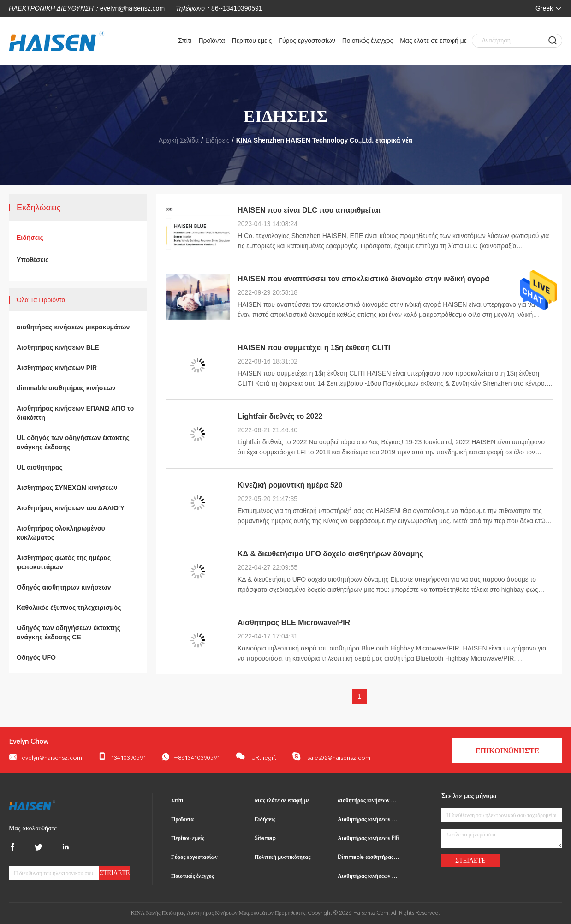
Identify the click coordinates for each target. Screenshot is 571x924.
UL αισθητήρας (40, 467)
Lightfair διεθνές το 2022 (280, 416)
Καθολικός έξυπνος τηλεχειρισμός (69, 608)
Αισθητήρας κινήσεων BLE (58, 347)
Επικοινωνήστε (507, 751)
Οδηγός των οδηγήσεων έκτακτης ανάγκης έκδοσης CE (68, 632)
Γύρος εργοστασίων (307, 41)
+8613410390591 (191, 757)
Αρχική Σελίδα (179, 140)
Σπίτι (185, 41)
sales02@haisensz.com (331, 757)
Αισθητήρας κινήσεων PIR (57, 368)
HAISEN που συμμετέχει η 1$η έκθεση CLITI (314, 348)
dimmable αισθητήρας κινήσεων (66, 388)
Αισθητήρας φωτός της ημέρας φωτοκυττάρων (64, 562)
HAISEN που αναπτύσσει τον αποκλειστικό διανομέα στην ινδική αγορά (363, 279)
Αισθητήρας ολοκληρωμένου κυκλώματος (61, 533)
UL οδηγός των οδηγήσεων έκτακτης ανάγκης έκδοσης (73, 442)
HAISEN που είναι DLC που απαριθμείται (309, 210)
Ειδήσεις (217, 140)
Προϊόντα (211, 41)
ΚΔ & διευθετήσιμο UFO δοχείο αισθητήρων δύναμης (330, 554)
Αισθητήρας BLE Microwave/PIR (294, 623)
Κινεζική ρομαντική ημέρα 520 (290, 485)
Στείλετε (115, 873)
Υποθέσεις (33, 260)
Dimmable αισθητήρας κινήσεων (369, 858)
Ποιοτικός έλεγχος (368, 41)
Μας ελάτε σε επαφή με (433, 41)
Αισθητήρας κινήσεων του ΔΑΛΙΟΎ (71, 508)
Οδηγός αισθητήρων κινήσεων (64, 587)
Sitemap (265, 839)
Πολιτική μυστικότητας (283, 858)
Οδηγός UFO (36, 657)
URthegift (256, 756)
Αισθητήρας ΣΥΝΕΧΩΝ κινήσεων (67, 488)
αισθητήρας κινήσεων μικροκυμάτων (73, 327)
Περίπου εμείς (252, 41)
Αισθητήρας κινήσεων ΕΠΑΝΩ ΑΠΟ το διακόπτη (75, 413)
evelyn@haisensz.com (132, 8)
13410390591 (122, 757)
